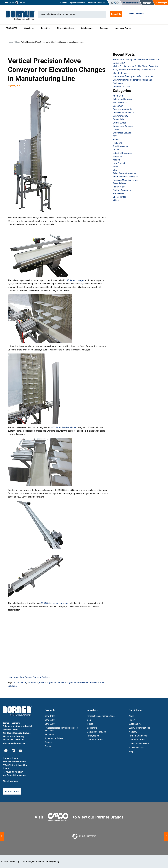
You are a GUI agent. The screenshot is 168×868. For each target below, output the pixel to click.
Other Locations (10, 781)
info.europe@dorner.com (14, 743)
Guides (116, 150)
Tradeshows (119, 193)
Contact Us (116, 14)
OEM (115, 170)
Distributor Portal (95, 740)
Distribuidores (87, 28)
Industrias (46, 28)
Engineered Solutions (123, 133)
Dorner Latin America (123, 126)
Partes (48, 746)
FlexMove (117, 143)
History (132, 720)
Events (116, 140)
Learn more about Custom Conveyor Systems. (29, 677)
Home (11, 42)
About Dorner (119, 96)
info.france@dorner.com (14, 775)
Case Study (118, 106)
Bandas (48, 742)
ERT (115, 136)
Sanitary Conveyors (122, 190)
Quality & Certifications (139, 728)
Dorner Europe (120, 123)
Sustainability (135, 724)
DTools (116, 129)
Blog (17, 42)
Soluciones (29, 28)
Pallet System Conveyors (124, 173)
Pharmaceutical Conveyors (125, 177)
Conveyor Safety (120, 116)
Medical (117, 160)
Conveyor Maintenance (124, 113)
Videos (116, 200)
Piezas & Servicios (65, 28)
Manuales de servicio (96, 732)
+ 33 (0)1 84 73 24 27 (13, 772)
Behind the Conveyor (122, 99)
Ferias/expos (93, 736)
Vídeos (90, 724)
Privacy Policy (53, 862)
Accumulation (20, 683)
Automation (33, 683)
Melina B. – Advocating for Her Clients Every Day (135, 66)
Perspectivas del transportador (101, 716)
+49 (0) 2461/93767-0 (13, 740)
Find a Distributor (136, 14)
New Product (119, 163)
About (131, 716)
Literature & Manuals (97, 3)
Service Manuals (136, 748)
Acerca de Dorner (123, 28)
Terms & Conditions (138, 736)
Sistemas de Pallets (54, 738)
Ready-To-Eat (119, 187)
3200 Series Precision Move (63, 427)
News (115, 166)
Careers (64, 3)
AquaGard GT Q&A (121, 87)
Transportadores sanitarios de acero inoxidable (62, 729)
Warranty (133, 732)
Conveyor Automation (123, 109)
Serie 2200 (50, 720)
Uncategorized (120, 197)
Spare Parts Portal (78, 3)
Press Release (120, 183)
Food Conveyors (120, 146)
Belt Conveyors (46, 683)
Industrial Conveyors (64, 683)
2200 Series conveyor (74, 280)
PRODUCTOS (12, 28)
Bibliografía (92, 728)
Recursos (104, 28)
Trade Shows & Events (139, 744)
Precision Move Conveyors (86, 683)
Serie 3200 (50, 724)
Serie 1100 (50, 716)
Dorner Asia (118, 119)
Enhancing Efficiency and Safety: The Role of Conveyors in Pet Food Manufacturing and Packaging (133, 80)
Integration (118, 156)
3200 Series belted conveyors (55, 603)
